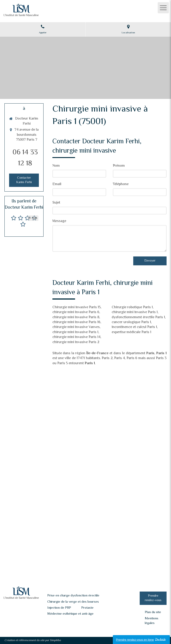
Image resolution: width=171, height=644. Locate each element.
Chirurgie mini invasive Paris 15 (77, 307)
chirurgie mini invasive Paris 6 (76, 312)
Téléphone (121, 185)
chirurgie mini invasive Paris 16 (76, 322)
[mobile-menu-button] (163, 8)
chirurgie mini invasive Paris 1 (75, 332)
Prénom (119, 166)
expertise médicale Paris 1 (131, 332)
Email (57, 185)
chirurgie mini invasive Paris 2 (76, 342)
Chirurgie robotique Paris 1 (132, 307)
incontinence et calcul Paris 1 (134, 327)
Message (59, 221)
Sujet (56, 203)
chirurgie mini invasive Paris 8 (76, 317)
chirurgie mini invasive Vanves (76, 327)
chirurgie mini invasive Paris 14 (76, 337)
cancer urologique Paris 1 (131, 322)
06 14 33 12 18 (25, 158)
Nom (56, 166)
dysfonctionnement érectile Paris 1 (138, 317)
